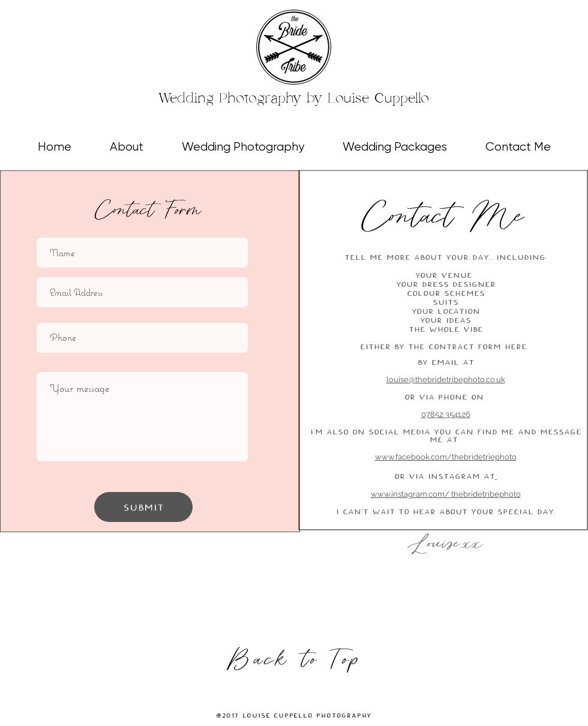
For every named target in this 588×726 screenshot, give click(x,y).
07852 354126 (446, 414)
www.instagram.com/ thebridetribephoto (446, 494)
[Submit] (143, 507)
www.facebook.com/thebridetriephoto (446, 457)
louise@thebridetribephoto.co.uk (446, 379)
